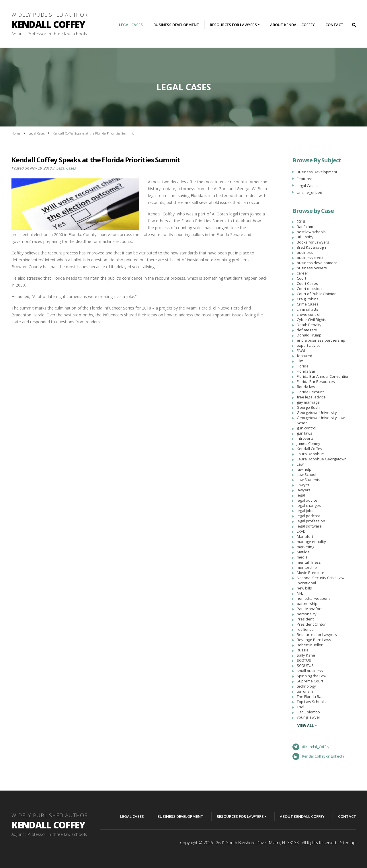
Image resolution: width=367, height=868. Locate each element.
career (302, 273)
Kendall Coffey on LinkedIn (318, 756)
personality (307, 614)
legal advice (307, 500)
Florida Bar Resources (316, 382)
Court (301, 278)
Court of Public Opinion (317, 294)
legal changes (309, 505)
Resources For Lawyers (233, 25)
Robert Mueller (310, 645)
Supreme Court (310, 681)
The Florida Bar (310, 696)
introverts (305, 438)
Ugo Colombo (308, 712)
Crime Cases (308, 304)
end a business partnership (321, 340)
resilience (305, 629)
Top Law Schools (311, 702)
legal (301, 495)
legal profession (311, 521)
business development (317, 263)
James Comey (309, 443)
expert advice (309, 345)
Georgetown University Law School (321, 420)
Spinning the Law (312, 676)
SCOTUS (304, 660)
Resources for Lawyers (317, 635)
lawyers (304, 490)
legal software (309, 526)
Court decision (309, 289)
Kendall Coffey (310, 449)
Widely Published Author (51, 25)
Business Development (176, 25)
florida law (306, 387)
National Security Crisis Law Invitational (321, 580)
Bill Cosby (305, 237)
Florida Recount (310, 392)
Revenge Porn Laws (314, 640)
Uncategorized (310, 192)
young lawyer (309, 717)
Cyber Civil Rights (312, 320)
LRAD (301, 531)
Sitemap (348, 843)
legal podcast (308, 516)
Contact (334, 25)
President (305, 619)
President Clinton (312, 624)
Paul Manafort (309, 609)
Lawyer (303, 485)
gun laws (304, 433)
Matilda (303, 552)
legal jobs (305, 511)
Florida (303, 366)
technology (306, 686)
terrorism (305, 691)
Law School (307, 474)
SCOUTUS (305, 665)
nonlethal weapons (314, 598)
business (305, 252)
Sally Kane (306, 655)
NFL (300, 593)
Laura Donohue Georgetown (322, 459)
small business (310, 671)
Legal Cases (131, 25)
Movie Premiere (311, 573)
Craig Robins (308, 299)
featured (304, 356)
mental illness (309, 562)
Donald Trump (309, 335)
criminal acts (308, 309)
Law (300, 464)
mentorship (307, 567)
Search (354, 25)
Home (16, 133)
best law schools (311, 232)
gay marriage (308, 402)
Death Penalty (309, 325)
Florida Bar (306, 371)
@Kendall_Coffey (311, 747)
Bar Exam (305, 227)
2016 (301, 221)
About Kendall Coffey (292, 25)
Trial (300, 707)
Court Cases (307, 283)
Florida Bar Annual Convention (323, 376)
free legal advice (311, 397)
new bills (304, 588)
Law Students (309, 480)
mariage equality (311, 542)
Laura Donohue (310, 454)
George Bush (308, 407)
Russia (303, 650)
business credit (310, 258)
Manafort (305, 536)
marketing (305, 547)
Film (300, 361)
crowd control (309, 314)
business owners (312, 268)
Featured (305, 179)
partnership (307, 604)
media (302, 557)
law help (304, 469)
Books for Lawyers (313, 242)
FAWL (301, 351)
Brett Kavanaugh (311, 247)
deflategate (307, 330)
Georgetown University (317, 412)
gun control (307, 428)
